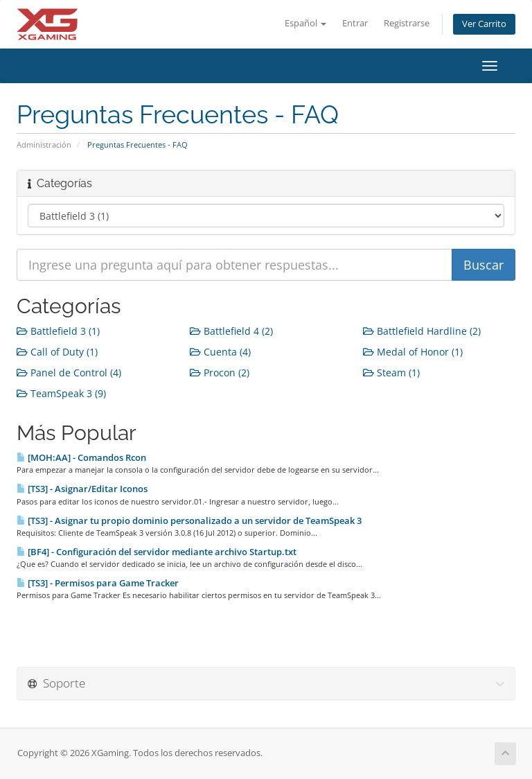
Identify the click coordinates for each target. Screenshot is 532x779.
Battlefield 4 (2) (231, 331)
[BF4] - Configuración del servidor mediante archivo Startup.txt (157, 552)
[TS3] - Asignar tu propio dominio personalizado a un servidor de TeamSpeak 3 (189, 520)
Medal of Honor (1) (413, 352)
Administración (44, 145)
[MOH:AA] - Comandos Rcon (81, 457)
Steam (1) (391, 373)
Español (305, 23)
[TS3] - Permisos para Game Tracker (98, 583)
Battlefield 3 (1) (58, 331)
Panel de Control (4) (69, 373)
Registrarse (407, 23)
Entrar (355, 23)
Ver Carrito (484, 24)
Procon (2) (220, 373)
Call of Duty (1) (57, 352)
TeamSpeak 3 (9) (61, 393)
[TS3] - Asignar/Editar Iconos (82, 489)
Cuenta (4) (220, 352)
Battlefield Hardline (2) (422, 331)
